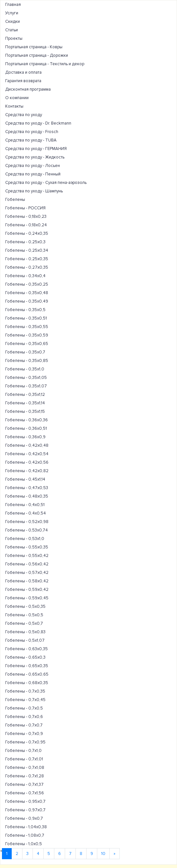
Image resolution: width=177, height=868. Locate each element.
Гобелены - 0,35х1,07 (26, 386)
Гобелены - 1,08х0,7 (25, 835)
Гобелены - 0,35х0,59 (27, 335)
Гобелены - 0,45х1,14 (25, 479)
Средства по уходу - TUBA (31, 140)
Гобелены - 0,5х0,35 (25, 606)
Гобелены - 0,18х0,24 (26, 225)
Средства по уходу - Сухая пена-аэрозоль (46, 183)
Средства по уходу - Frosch (32, 132)
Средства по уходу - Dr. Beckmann (38, 123)
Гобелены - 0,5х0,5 (24, 615)
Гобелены (15, 200)
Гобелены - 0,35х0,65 (27, 344)
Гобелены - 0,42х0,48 (27, 445)
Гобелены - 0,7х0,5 (24, 708)
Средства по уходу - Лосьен (33, 166)
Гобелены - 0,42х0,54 (27, 454)
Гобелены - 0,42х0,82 (27, 471)
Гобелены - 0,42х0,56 (27, 462)
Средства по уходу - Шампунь (34, 191)
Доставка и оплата (23, 72)
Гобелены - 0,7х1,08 (25, 768)
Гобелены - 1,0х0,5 (24, 844)
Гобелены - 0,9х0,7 (24, 818)
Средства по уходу (24, 115)
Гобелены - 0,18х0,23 (26, 217)
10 (103, 854)
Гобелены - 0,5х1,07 (25, 640)
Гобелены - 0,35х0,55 (27, 327)
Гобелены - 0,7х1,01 (24, 759)
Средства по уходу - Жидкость (35, 157)
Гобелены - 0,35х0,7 (25, 352)
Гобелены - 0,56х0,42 (27, 564)
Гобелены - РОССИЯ (25, 208)
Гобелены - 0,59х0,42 (27, 590)
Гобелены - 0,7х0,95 (25, 742)
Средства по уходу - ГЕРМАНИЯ (36, 149)
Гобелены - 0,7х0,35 (25, 691)
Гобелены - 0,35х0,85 (27, 361)
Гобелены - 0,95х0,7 (25, 801)
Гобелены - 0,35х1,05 (26, 378)
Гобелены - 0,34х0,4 (25, 276)
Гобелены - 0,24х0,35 (27, 233)
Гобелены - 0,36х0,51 (26, 428)
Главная (13, 5)
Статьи (12, 30)
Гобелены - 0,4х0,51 (25, 505)
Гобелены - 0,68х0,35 (27, 683)
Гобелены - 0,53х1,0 (25, 539)
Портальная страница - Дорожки (37, 55)
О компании (17, 98)
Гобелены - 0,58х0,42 (27, 581)
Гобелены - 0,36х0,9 (25, 437)
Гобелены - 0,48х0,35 (27, 496)
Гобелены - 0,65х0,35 (27, 666)
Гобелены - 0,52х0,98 (27, 522)
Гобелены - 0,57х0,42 (27, 573)
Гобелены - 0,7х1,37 (24, 785)
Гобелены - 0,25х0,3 (25, 242)
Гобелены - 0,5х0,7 (24, 623)
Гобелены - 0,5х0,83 (25, 632)
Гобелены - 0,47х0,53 (27, 488)
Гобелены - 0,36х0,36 (27, 420)
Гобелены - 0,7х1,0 (23, 751)
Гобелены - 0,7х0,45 (25, 700)
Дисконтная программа (28, 89)
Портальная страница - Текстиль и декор (45, 64)
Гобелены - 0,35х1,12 (25, 395)
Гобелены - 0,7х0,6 (24, 717)
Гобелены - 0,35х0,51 (26, 318)
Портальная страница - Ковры (34, 47)
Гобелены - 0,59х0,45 (27, 598)
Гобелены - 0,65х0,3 (25, 657)
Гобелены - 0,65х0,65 (27, 674)
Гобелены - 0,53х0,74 (27, 530)
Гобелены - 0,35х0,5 (25, 310)
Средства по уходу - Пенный (33, 174)
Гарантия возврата (23, 81)
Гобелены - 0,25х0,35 (27, 259)
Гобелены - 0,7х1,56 (25, 793)
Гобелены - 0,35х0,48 (27, 293)
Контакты (14, 106)
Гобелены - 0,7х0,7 (24, 725)
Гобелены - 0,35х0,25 (27, 284)
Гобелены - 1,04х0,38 (26, 827)
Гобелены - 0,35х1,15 (25, 412)
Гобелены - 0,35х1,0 (25, 369)
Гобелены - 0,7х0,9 (24, 734)
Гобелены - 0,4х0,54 (26, 513)
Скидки (13, 22)
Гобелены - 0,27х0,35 (27, 267)
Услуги (12, 13)
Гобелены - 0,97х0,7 (25, 810)
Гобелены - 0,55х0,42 (27, 556)
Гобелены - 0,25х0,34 (27, 250)
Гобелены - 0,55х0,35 (27, 547)
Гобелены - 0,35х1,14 (25, 403)
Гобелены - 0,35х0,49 (27, 301)
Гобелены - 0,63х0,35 (27, 649)
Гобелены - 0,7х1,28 (25, 776)
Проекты (14, 38)
